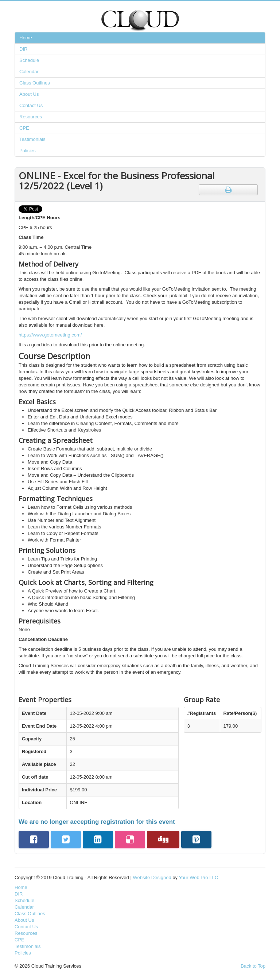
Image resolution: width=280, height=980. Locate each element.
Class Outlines (35, 83)
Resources (31, 117)
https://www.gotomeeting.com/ (50, 335)
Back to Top (253, 966)
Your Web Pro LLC (198, 877)
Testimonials (32, 139)
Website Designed (152, 877)
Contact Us (31, 105)
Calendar (29, 72)
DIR (23, 49)
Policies (28, 151)
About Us (29, 94)
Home (26, 38)
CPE (24, 128)
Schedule (29, 60)
